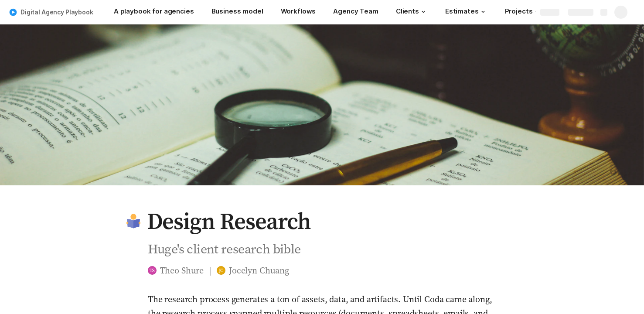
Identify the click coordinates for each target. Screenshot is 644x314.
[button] (423, 12)
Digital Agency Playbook (57, 12)
